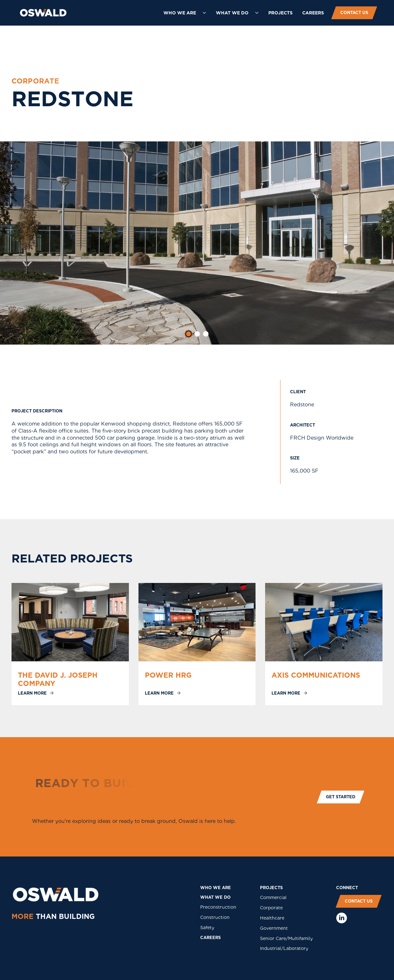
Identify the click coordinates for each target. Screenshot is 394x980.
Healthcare (272, 918)
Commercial (273, 897)
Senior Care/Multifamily (286, 938)
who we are (216, 888)
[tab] (188, 334)
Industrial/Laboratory (284, 948)
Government (274, 928)
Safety (207, 928)
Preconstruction (218, 907)
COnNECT (347, 888)
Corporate (271, 908)
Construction (215, 917)
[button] (185, 13)
